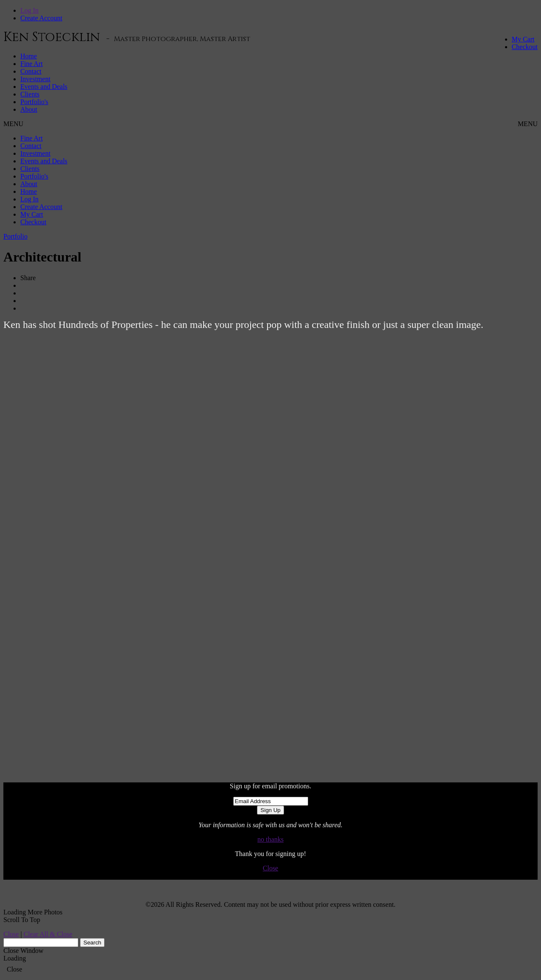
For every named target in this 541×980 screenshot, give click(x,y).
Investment (35, 79)
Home (29, 56)
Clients (30, 94)
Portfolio (15, 236)
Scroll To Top (22, 920)
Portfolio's (34, 102)
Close (270, 868)
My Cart (523, 39)
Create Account (41, 18)
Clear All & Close (48, 934)
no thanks (270, 839)
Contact (31, 71)
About (29, 109)
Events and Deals (44, 87)
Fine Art (32, 64)
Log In (29, 10)
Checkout (525, 47)
